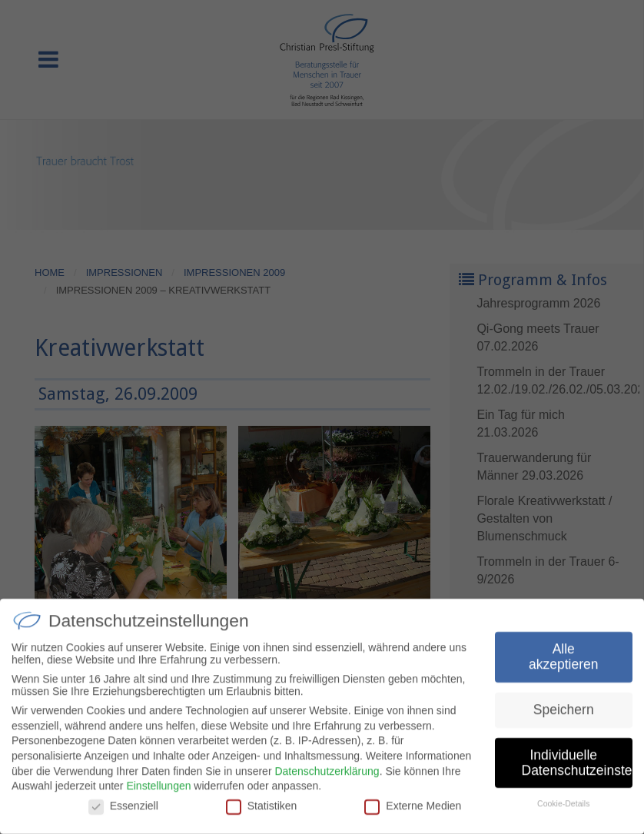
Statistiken (262, 810)
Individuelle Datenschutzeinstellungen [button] (578, 767)
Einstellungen (158, 790)
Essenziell (123, 810)
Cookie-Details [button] (563, 809)
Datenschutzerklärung (327, 776)
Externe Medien (413, 810)
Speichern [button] (564, 714)
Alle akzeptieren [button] (563, 662)
